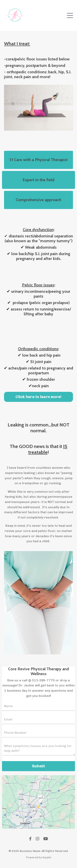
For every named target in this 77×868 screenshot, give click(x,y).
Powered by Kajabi (39, 857)
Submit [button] (39, 766)
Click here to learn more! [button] (38, 397)
